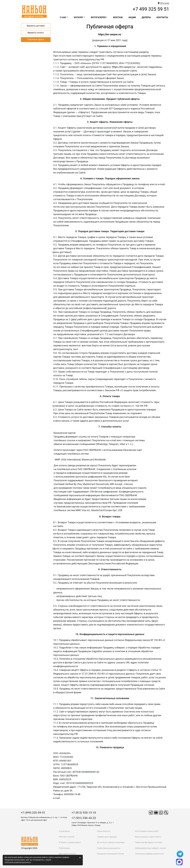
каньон (30, 840)
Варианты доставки (36, 26)
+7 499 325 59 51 (151, 9)
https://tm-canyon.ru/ (124, 67)
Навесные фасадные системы (149, 842)
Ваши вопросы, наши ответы (148, 837)
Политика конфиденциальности (149, 854)
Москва (164, 3)
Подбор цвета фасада (107, 837)
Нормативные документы (109, 848)
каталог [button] (79, 17)
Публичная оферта (36, 40)
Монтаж (118, 17)
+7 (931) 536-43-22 (84, 818)
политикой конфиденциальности (18, 862)
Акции (132, 17)
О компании (64, 831)
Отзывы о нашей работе (70, 842)
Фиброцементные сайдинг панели (150, 848)
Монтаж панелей (67, 837)
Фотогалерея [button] (98, 17)
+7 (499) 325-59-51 (33, 813)
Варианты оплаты (36, 33)
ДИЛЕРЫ (146, 17)
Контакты (162, 17)
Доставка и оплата (68, 854)
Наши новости (103, 831)
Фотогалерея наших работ (147, 831)
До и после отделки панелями (111, 842)
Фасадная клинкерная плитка (110, 854)
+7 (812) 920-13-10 (84, 813)
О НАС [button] (63, 17)
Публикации (64, 848)
